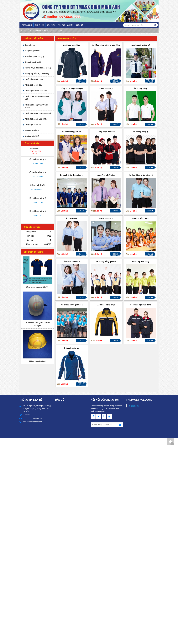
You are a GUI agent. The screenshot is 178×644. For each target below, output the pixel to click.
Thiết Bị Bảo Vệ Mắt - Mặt (36, 119)
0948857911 (37, 215)
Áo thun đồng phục (141, 218)
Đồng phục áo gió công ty (72, 88)
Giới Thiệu (39, 25)
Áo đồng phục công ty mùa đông (106, 45)
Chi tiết (81, 81)
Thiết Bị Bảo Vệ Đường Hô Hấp (38, 113)
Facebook (134, 406)
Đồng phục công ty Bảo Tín (37, 287)
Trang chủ (27, 25)
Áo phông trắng (141, 88)
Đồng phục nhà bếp (106, 132)
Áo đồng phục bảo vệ (141, 45)
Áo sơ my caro (72, 218)
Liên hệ (80, 25)
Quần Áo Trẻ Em (32, 130)
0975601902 (37, 164)
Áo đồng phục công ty (53, 30)
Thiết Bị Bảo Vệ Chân (34, 79)
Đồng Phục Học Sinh (34, 62)
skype (43, 166)
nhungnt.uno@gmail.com (33, 418)
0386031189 (37, 202)
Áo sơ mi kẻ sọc (106, 88)
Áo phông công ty (141, 132)
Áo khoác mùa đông (72, 45)
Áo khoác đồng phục (106, 305)
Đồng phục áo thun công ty (72, 175)
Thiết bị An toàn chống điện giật (37, 98)
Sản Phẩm (51, 25)
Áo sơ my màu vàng (141, 262)
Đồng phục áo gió (72, 348)
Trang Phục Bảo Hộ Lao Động (38, 68)
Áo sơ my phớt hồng (106, 175)
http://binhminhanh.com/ (33, 422)
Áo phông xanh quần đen (72, 305)
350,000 (99, 341)
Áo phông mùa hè (33, 51)
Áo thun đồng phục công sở (141, 175)
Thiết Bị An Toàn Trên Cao (36, 91)
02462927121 (37, 189)
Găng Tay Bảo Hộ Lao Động (37, 74)
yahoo (32, 166)
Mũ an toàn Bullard (37, 361)
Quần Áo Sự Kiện (33, 136)
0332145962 (37, 176)
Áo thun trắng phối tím (72, 132)
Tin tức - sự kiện (66, 25)
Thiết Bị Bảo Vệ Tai (33, 125)
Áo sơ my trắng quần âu (106, 262)
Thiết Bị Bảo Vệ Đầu (34, 85)
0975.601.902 (36, 151)
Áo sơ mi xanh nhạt (72, 262)
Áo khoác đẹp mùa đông (141, 305)
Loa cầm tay (30, 45)
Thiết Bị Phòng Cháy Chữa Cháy (37, 106)
